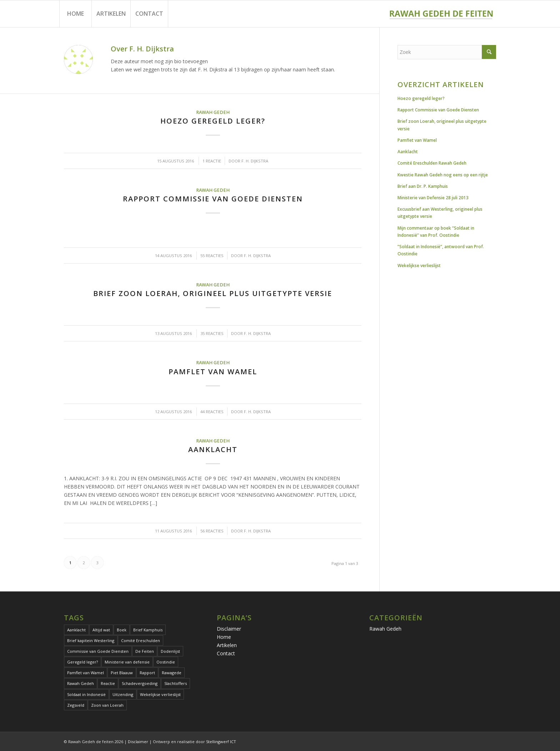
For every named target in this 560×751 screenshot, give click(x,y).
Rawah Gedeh (213, 112)
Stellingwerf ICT (221, 742)
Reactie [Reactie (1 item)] (108, 683)
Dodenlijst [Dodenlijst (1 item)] (170, 651)
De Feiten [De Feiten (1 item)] (145, 651)
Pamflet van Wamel (213, 372)
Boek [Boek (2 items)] (122, 630)
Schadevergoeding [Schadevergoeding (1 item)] (140, 683)
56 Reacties (212, 531)
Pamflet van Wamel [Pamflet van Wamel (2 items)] (86, 673)
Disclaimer (229, 629)
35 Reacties (212, 333)
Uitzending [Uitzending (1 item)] (123, 694)
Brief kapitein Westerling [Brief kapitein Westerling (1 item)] (91, 640)
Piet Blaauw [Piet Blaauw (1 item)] (122, 673)
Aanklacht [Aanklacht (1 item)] (76, 630)
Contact (226, 653)
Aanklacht (213, 449)
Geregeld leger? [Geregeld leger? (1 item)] (82, 662)
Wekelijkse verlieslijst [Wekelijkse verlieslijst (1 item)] (160, 694)
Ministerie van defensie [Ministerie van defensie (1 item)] (127, 662)
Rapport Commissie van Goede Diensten (213, 199)
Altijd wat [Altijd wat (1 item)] (101, 630)
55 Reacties (212, 256)
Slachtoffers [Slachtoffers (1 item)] (176, 683)
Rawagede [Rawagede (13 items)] (172, 673)
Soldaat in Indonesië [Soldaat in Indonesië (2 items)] (86, 694)
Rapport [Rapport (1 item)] (147, 673)
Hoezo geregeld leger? (213, 121)
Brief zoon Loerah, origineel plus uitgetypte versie (213, 293)
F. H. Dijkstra (255, 161)
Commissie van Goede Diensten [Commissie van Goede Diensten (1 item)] (98, 651)
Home (224, 637)
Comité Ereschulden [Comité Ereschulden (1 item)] (141, 640)
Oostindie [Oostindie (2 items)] (166, 662)
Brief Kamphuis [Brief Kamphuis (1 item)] (148, 630)
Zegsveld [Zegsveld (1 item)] (76, 705)
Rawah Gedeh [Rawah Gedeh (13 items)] (81, 683)
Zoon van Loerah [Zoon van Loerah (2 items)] (107, 705)
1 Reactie (212, 161)
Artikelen (227, 645)
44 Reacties (212, 412)
